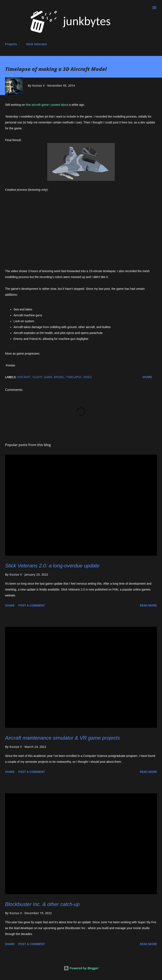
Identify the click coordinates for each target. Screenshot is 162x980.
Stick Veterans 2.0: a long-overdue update (52, 566)
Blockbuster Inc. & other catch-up (42, 904)
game (48, 377)
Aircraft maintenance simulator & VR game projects (62, 738)
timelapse (74, 377)
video (87, 377)
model (59, 377)
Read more (148, 605)
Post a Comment (32, 605)
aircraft (24, 377)
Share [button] (147, 377)
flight (37, 377)
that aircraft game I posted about (47, 105)
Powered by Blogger (81, 968)
